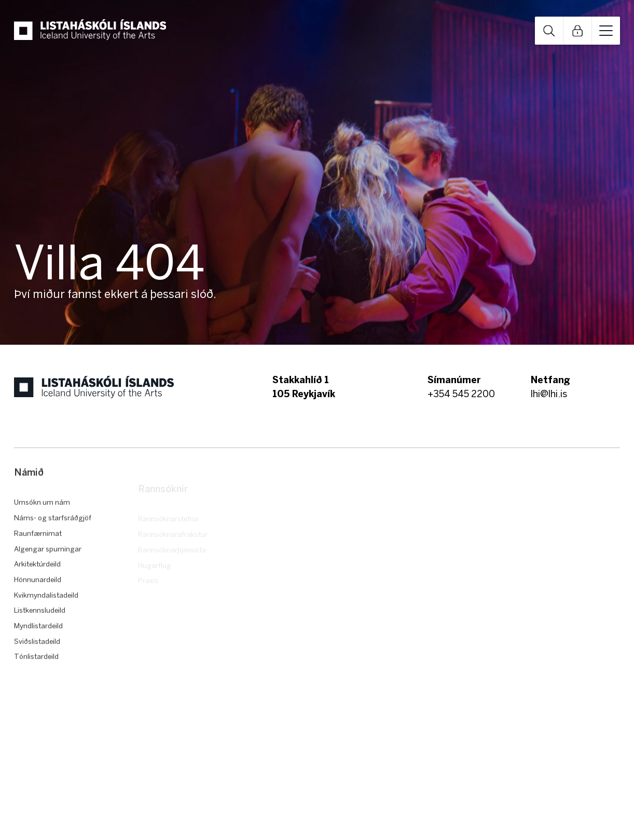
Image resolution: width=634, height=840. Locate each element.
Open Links (577, 31)
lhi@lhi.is (549, 394)
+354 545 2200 (461, 394)
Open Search (549, 31)
